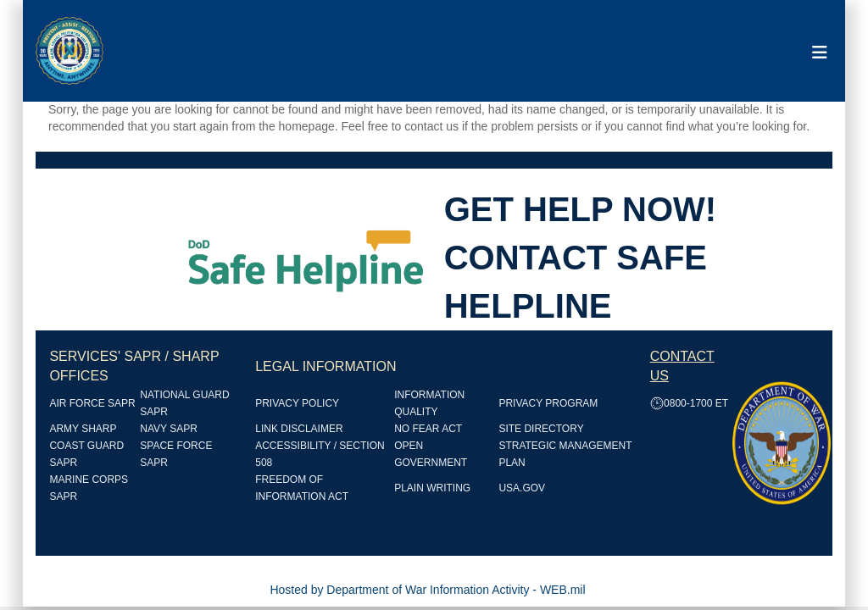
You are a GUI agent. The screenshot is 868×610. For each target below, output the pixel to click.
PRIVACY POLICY (297, 403)
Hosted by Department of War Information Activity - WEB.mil (427, 590)
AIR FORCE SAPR (92, 403)
